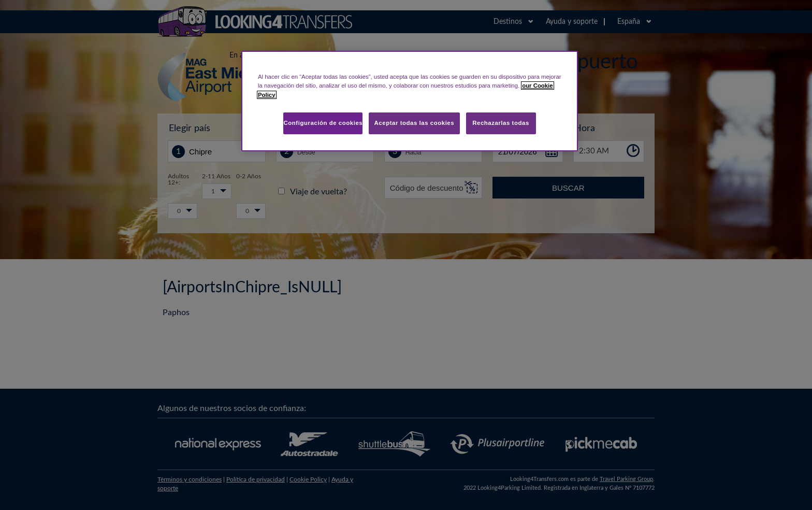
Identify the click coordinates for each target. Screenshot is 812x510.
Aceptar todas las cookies (415, 123)
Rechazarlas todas (501, 123)
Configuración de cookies (323, 123)
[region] (410, 101)
